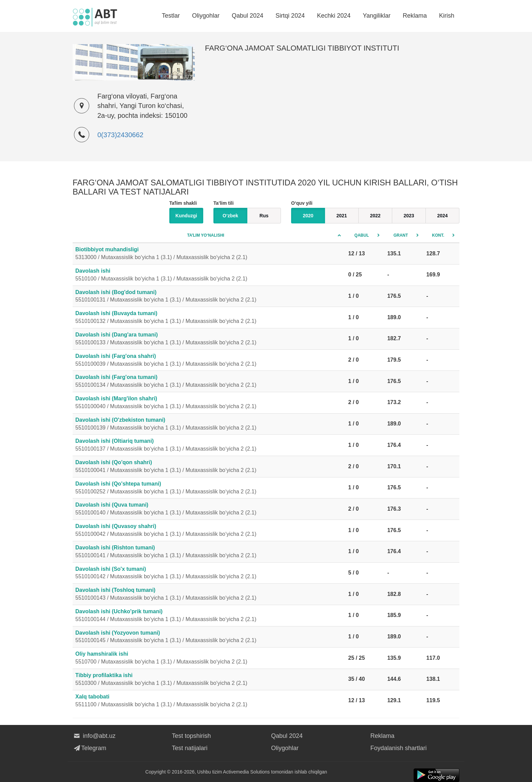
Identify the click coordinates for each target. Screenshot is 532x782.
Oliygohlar (206, 16)
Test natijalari (190, 748)
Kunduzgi (186, 216)
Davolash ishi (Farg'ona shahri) (209, 361)
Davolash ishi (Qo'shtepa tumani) (209, 488)
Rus (264, 216)
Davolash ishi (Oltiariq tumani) (209, 445)
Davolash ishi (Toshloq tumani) (209, 595)
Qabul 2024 (248, 16)
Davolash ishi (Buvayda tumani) (209, 318)
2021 (341, 216)
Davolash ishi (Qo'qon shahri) (209, 467)
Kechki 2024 (334, 16)
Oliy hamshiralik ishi (209, 658)
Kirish (447, 16)
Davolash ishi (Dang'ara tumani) (209, 339)
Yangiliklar (377, 16)
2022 (375, 216)
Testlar (171, 16)
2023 (409, 216)
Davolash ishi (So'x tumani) (209, 574)
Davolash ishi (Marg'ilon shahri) (209, 403)
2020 (308, 216)
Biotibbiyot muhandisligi (209, 254)
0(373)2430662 (120, 135)
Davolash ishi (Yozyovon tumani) (209, 637)
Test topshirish (192, 736)
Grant (401, 235)
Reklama (415, 16)
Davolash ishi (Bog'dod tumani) (209, 297)
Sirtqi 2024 (290, 16)
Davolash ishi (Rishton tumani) (209, 552)
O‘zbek (230, 216)
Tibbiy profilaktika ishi (209, 680)
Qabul (362, 235)
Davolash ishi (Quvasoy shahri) (209, 531)
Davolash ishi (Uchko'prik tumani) (209, 616)
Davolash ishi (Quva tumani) (209, 509)
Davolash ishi (209, 275)
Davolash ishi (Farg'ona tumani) (209, 382)
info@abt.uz (94, 736)
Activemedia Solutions (246, 772)
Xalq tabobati (209, 701)
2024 (442, 216)
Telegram (89, 748)
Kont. (438, 235)
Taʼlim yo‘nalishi (206, 235)
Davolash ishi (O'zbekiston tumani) (209, 424)
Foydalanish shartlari (399, 748)
